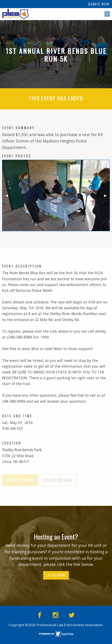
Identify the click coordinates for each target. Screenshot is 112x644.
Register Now (20, 480)
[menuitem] (99, 4)
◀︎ (8, 197)
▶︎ (107, 197)
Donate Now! (99, 4)
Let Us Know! (56, 575)
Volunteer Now (58, 480)
